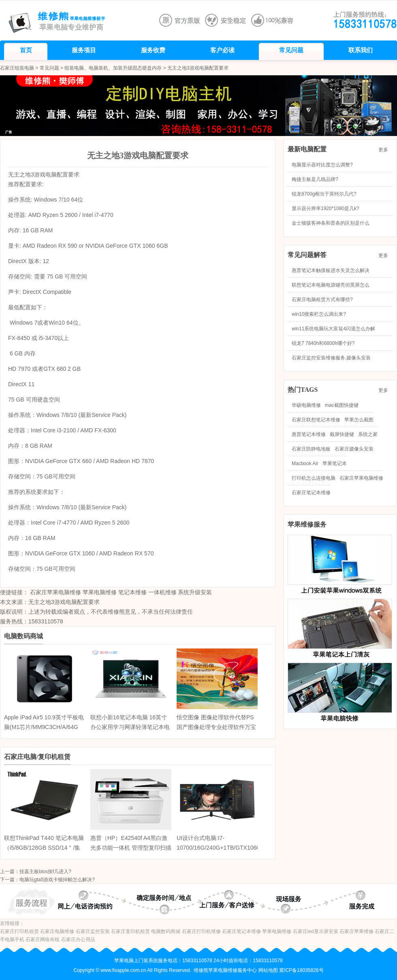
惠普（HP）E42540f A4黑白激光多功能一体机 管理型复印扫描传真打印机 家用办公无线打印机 (131, 848)
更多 (386, 150)
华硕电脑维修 (306, 405)
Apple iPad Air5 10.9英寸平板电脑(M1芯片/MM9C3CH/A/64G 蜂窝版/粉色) (44, 727)
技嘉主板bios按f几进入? (45, 872)
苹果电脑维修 (100, 592)
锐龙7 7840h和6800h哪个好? (323, 343)
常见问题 (49, 68)
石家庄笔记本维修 (311, 493)
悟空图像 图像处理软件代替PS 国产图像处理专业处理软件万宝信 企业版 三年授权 (216, 727)
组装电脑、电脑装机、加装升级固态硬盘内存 (113, 68)
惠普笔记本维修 (309, 434)
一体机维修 (162, 592)
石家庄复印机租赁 (130, 931)
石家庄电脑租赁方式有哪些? (322, 300)
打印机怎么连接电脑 (314, 478)
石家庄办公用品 (78, 940)
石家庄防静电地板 (311, 449)
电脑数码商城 (166, 931)
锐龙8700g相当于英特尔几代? (324, 194)
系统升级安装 (195, 592)
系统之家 (368, 434)
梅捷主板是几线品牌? (315, 179)
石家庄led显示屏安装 (316, 931)
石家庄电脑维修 (57, 931)
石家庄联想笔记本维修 (316, 420)
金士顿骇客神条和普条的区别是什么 (331, 223)
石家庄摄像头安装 (354, 449)
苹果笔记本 (335, 463)
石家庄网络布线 (43, 940)
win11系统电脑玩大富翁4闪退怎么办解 (333, 329)
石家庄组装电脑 (17, 68)
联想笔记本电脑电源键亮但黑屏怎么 (331, 285)
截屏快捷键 (342, 434)
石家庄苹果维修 (356, 931)
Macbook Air (305, 463)
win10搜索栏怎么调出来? (319, 314)
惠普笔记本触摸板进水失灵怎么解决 (331, 270)
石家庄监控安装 (93, 931)
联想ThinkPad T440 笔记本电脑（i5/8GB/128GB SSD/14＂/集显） (44, 848)
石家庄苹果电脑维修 (55, 592)
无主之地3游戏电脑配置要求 (64, 602)
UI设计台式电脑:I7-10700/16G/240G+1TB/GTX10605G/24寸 (226, 848)
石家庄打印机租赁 (19, 931)
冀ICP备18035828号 (301, 970)
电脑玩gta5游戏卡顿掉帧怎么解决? (57, 880)
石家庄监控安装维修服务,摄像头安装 (331, 358)
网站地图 (268, 970)
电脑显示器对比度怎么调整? (322, 165)
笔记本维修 (132, 592)
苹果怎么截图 (359, 420)
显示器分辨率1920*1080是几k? (325, 208)
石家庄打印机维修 (201, 931)
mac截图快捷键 (342, 405)
